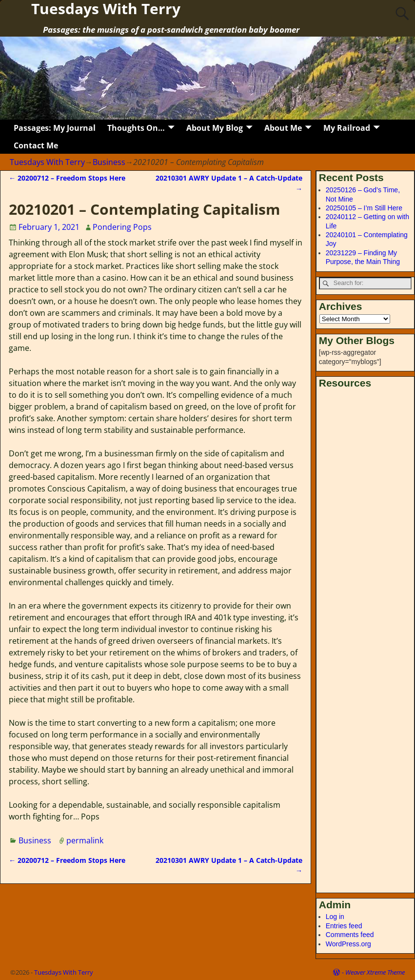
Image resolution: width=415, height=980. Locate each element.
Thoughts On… (136, 128)
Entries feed (344, 926)
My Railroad (347, 128)
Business (109, 162)
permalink (85, 840)
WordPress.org (348, 944)
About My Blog (215, 128)
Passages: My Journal (55, 128)
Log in (335, 917)
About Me (283, 128)
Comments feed (350, 935)
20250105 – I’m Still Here (364, 208)
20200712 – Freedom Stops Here (67, 178)
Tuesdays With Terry (47, 162)
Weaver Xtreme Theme (375, 972)
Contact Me (36, 145)
